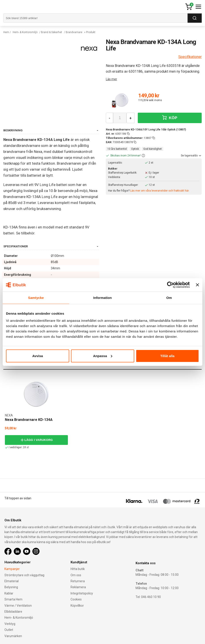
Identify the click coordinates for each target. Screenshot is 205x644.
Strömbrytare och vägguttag (24, 575)
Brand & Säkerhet (52, 32)
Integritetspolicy (82, 593)
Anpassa (103, 356)
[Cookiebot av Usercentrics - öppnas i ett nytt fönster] (170, 285)
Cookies (76, 599)
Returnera (78, 581)
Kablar (9, 593)
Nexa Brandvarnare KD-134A (29, 420)
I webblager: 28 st (17, 447)
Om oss (76, 575)
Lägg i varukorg (36, 440)
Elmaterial (12, 581)
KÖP (170, 118)
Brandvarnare (74, 32)
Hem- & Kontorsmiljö (25, 32)
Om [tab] (169, 298)
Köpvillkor (77, 606)
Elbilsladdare (13, 612)
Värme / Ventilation (18, 606)
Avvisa (38, 356)
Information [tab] (102, 298)
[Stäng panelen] (197, 285)
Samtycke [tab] (36, 298)
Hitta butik (78, 569)
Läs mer (111, 79)
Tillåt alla (168, 356)
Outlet (9, 630)
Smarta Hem (13, 599)
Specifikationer (190, 57)
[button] (143, 156)
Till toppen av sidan (18, 498)
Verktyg (10, 624)
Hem (6, 32)
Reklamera (78, 587)
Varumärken (13, 636)
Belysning (11, 587)
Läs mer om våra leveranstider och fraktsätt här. (160, 191)
